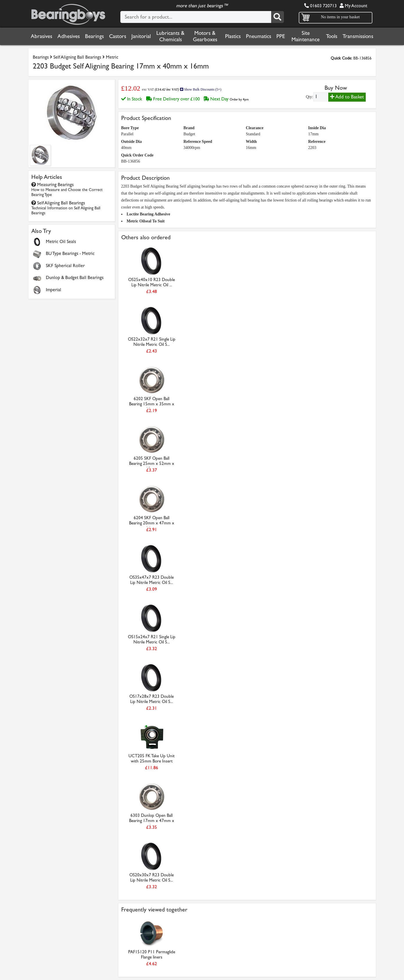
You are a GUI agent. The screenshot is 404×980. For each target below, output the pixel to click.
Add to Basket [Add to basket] (347, 97)
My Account (353, 6)
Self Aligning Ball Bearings (77, 57)
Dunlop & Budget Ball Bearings (75, 277)
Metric (112, 57)
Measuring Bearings (67, 189)
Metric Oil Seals (61, 241)
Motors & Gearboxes (205, 36)
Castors (118, 36)
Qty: (310, 97)
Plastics (233, 36)
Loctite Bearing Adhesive (148, 214)
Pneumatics (259, 36)
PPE (281, 36)
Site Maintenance (306, 36)
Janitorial (141, 36)
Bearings (94, 36)
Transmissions (358, 36)
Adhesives (69, 36)
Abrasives (41, 36)
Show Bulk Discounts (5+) (201, 89)
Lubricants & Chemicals (170, 36)
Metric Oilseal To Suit (146, 221)
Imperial (54, 290)
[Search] (278, 17)
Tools (332, 36)
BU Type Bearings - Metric (70, 253)
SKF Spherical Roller (65, 266)
